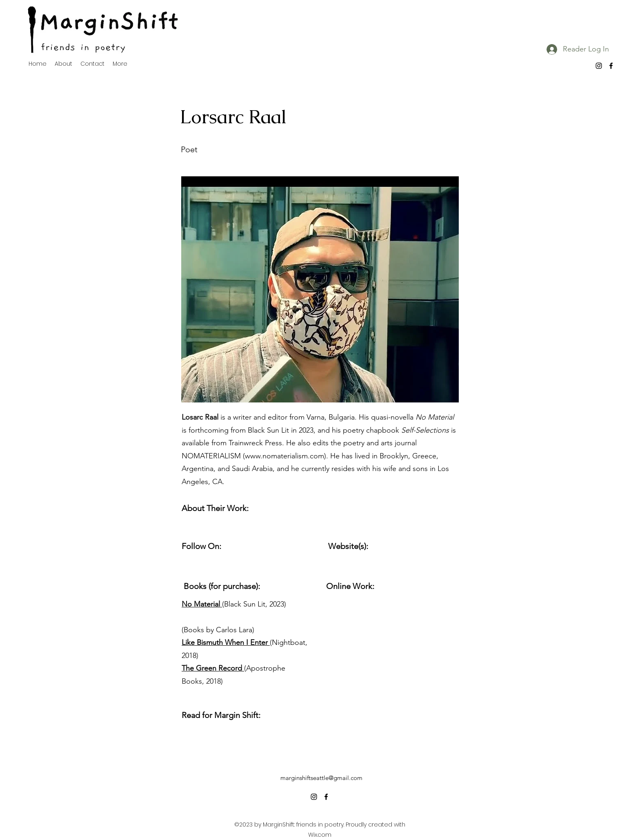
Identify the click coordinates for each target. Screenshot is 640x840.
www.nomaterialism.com (284, 456)
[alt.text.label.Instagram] (599, 66)
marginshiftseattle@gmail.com (321, 778)
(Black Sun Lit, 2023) (234, 604)
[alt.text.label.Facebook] (611, 66)
